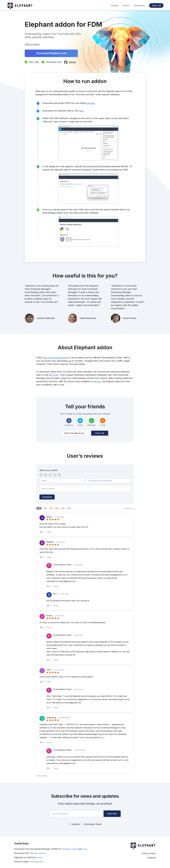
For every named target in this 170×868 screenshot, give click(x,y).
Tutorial (114, 6)
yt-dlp (56, 375)
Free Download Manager (55, 358)
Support (152, 858)
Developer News (93, 824)
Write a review (32, 44)
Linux (85, 849)
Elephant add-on (38, 853)
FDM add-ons (36, 862)
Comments (139, 6)
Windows (66, 849)
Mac (75, 849)
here (81, 111)
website (91, 103)
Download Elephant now (51, 53)
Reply (49, 532)
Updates (75, 824)
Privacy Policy (149, 853)
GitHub (72, 62)
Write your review (49, 470)
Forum (126, 6)
